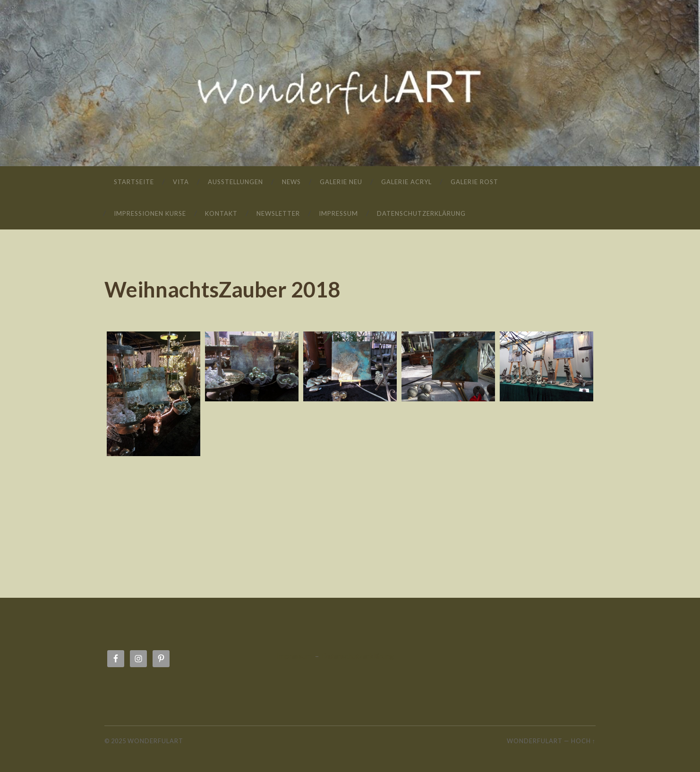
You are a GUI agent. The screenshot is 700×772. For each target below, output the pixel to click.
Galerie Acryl (406, 182)
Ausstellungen (235, 182)
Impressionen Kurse (150, 213)
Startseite (134, 182)
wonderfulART (350, 69)
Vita (181, 182)
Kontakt (221, 213)
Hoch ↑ (583, 741)
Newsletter (278, 213)
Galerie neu (341, 182)
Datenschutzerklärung (421, 213)
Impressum (338, 213)
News (291, 182)
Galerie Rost (474, 182)
